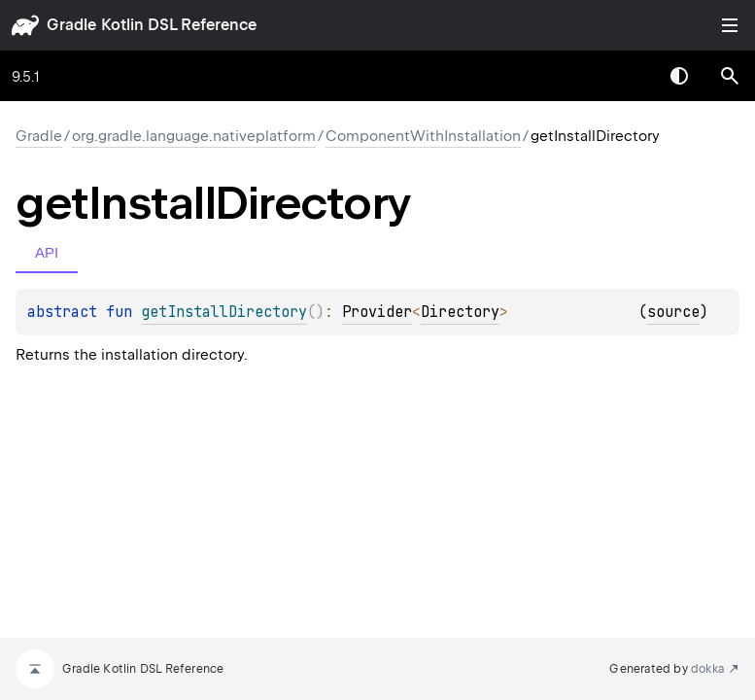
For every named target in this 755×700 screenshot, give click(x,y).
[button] (730, 76)
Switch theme (679, 76)
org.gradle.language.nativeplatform (194, 136)
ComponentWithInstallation (423, 136)
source (673, 312)
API (47, 252)
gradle (71, 25)
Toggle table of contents (730, 25)
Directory (460, 312)
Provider (377, 312)
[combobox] (629, 76)
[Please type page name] (730, 76)
